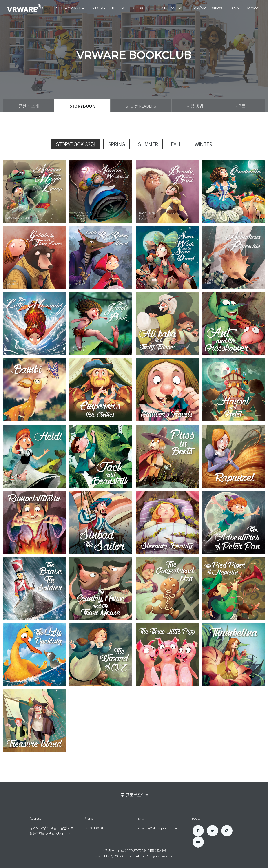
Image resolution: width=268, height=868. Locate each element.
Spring (117, 144)
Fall (176, 144)
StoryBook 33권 (75, 144)
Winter (203, 144)
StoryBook (82, 106)
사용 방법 (195, 106)
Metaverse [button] (174, 8)
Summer (148, 144)
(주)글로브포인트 (134, 795)
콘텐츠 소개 (29, 106)
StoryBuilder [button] (108, 8)
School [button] (40, 8)
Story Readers (141, 106)
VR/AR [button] (200, 8)
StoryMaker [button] (70, 8)
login (216, 8)
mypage (256, 8)
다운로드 (242, 106)
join (235, 8)
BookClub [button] (143, 8)
